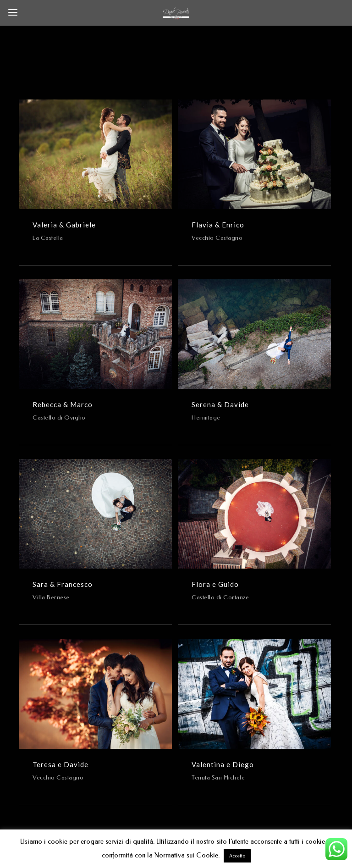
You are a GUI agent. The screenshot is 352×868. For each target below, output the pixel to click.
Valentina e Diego (223, 764)
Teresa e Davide (60, 764)
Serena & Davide (220, 404)
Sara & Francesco (63, 584)
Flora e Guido (215, 584)
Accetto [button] (237, 856)
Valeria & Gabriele (64, 225)
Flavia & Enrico (218, 225)
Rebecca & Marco (63, 404)
